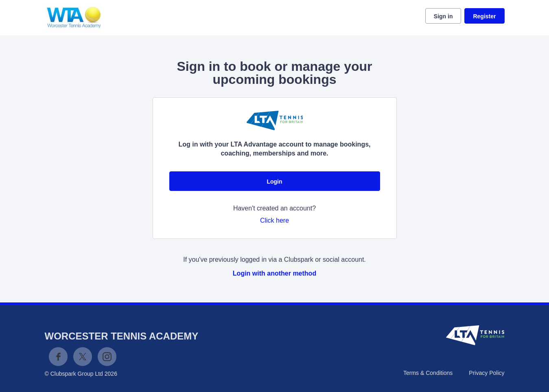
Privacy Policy (487, 373)
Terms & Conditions (428, 373)
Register (484, 16)
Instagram (107, 357)
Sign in (443, 16)
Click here (274, 220)
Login (274, 182)
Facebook (58, 357)
